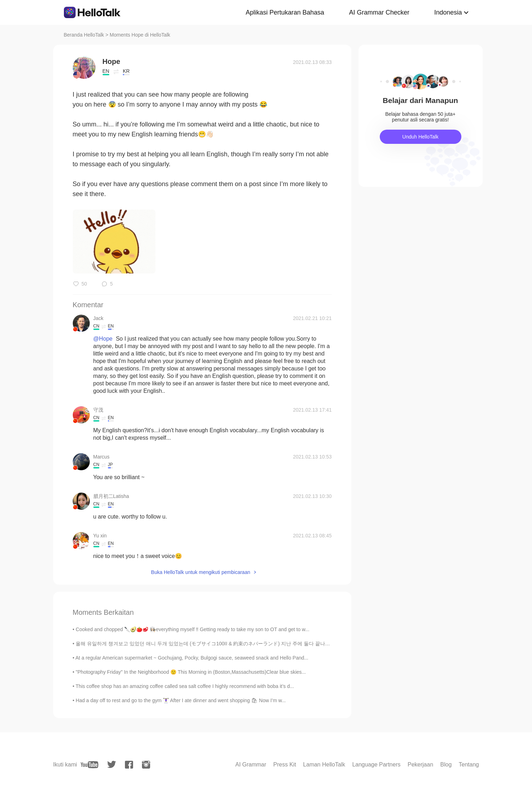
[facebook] (129, 765)
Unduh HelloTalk (421, 137)
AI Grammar (251, 765)
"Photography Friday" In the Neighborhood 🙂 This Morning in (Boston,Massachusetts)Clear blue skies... (191, 672)
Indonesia (448, 12)
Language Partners (376, 765)
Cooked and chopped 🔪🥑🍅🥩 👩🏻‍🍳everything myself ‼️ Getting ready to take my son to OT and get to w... (192, 629)
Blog (446, 765)
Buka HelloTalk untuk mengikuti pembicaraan (201, 572)
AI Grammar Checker (379, 12)
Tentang (469, 765)
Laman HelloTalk (324, 765)
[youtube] (89, 765)
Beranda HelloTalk (84, 35)
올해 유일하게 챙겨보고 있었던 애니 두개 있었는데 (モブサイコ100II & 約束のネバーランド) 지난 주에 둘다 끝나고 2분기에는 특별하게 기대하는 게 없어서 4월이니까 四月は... (270, 644)
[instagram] (146, 765)
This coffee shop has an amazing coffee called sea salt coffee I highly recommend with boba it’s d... (185, 686)
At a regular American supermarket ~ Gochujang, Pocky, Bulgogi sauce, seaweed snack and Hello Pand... (192, 658)
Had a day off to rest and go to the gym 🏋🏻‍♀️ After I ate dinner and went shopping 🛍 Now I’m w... (181, 700)
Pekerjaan (420, 765)
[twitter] (112, 765)
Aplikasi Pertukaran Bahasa (285, 12)
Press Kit (285, 765)
